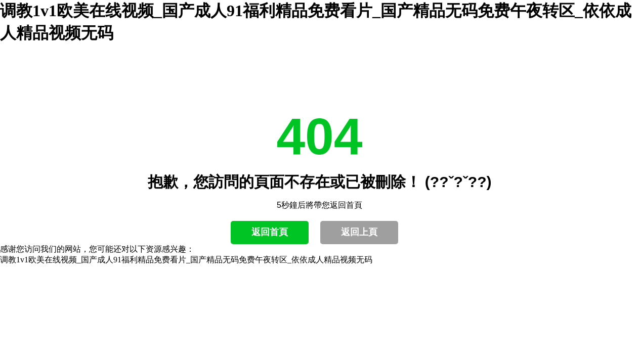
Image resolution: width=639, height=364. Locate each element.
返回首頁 (270, 232)
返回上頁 (359, 232)
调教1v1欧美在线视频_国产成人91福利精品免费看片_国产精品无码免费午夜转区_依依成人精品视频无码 (186, 260)
